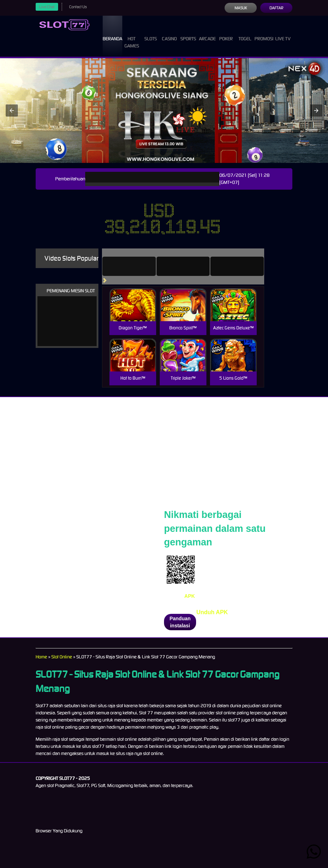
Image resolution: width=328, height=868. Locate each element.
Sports (189, 32)
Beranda (115, 32)
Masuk (240, 8)
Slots (153, 32)
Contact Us (81, 7)
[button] (12, 111)
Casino (171, 32)
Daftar (276, 8)
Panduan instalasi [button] (180, 622)
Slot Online (64, 657)
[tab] (139, 266)
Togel (244, 32)
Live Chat (48, 7)
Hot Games (135, 36)
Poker (227, 32)
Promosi (264, 32)
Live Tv (284, 36)
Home (42, 657)
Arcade (208, 32)
